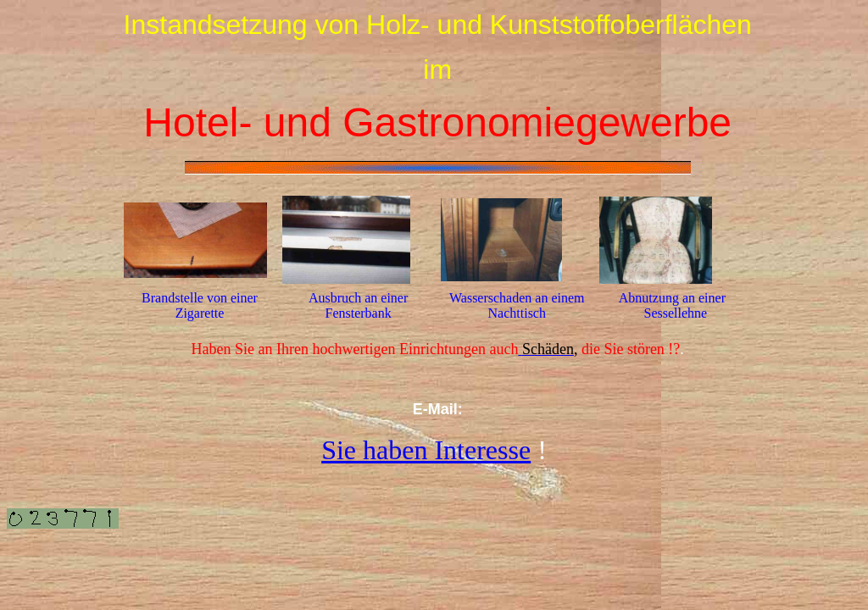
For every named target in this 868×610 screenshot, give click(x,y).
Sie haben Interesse (426, 450)
